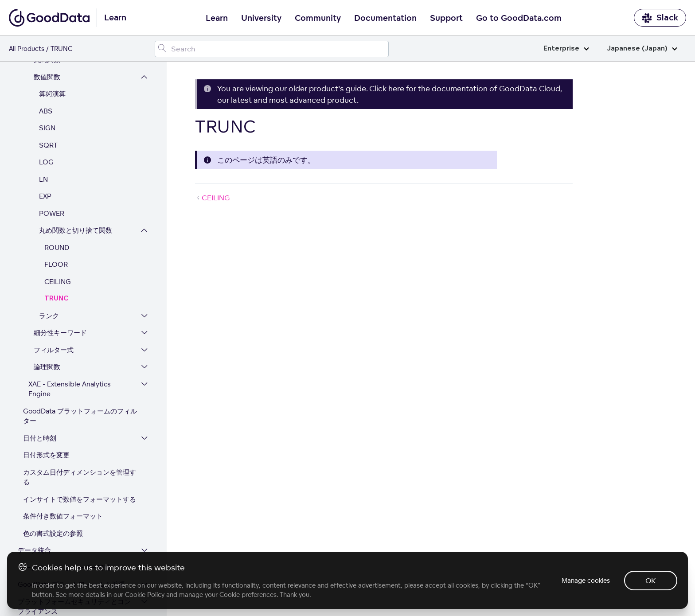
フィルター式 (54, 280)
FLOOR (56, 195)
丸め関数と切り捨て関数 (76, 161)
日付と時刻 (40, 368)
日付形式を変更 (46, 385)
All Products (27, 49)
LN (43, 110)
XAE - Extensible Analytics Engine (70, 320)
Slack (660, 18)
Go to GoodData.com (519, 18)
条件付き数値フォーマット (63, 446)
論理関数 (47, 297)
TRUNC (56, 229)
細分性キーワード (60, 263)
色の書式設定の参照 (53, 464)
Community (318, 18)
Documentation (385, 18)
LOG (46, 92)
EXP (45, 127)
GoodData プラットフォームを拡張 (71, 515)
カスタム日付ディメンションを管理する (80, 408)
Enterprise (566, 49)
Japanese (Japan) (642, 49)
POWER (52, 144)
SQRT (48, 76)
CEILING (58, 212)
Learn (217, 18)
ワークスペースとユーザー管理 (64, 498)
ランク (49, 246)
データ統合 (34, 481)
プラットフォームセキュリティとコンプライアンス (74, 537)
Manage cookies (586, 580)
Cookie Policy (145, 595)
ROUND (57, 178)
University (261, 18)
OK (651, 581)
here (396, 88)
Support (446, 18)
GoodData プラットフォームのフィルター (80, 347)
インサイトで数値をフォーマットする (80, 430)
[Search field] (272, 49)
